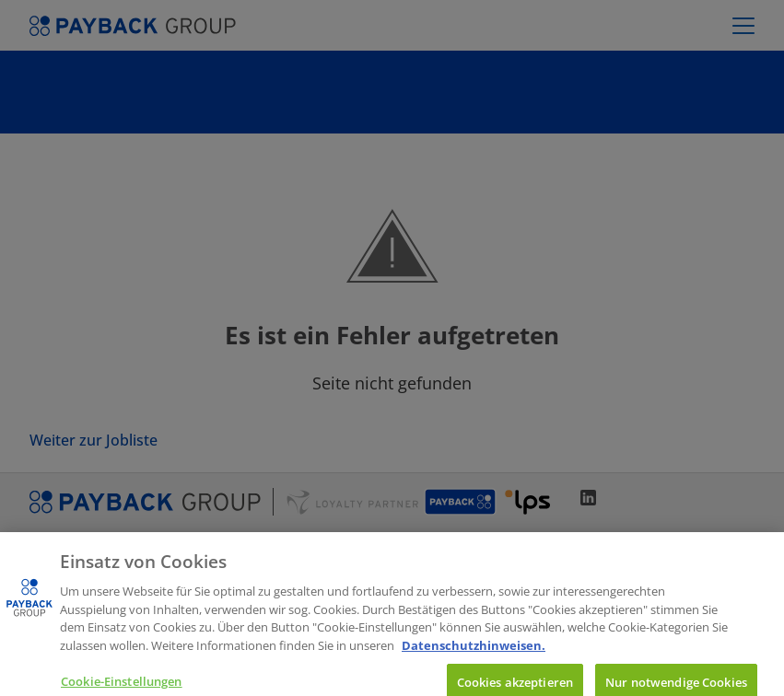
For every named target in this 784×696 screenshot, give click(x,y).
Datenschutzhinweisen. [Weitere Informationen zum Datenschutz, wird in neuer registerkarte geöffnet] (474, 657)
